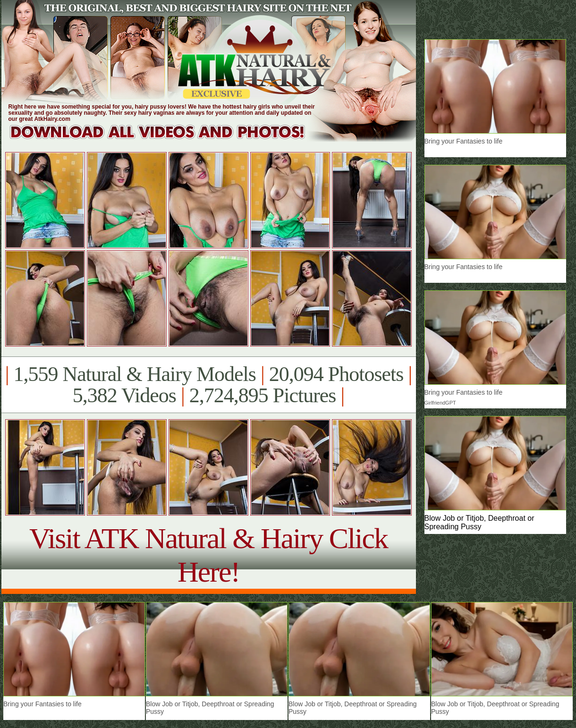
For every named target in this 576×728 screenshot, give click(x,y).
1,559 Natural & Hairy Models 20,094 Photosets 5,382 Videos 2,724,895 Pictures (208, 385)
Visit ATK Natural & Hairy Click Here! (208, 555)
